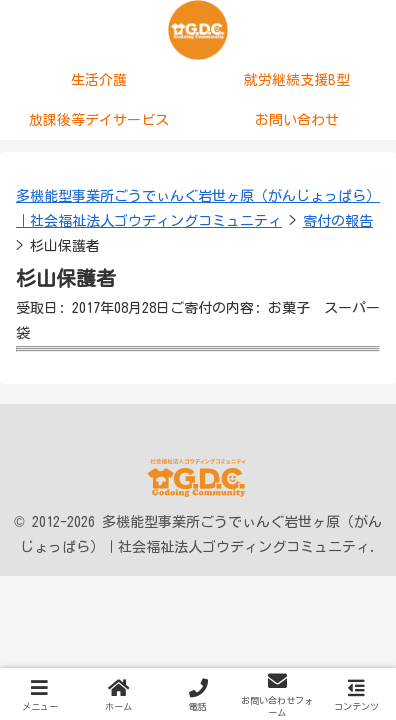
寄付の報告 (338, 221)
